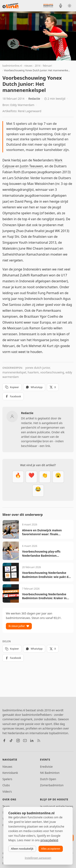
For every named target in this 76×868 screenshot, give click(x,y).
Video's (7, 791)
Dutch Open (48, 779)
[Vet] (18, 477)
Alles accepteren (51, 849)
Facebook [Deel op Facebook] (13, 396)
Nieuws (7, 767)
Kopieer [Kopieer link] (12, 387)
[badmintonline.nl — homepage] (11, 6)
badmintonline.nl (12, 66)
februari (47, 66)
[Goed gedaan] (45, 477)
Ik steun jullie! (19, 626)
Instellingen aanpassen (38, 858)
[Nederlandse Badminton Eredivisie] (48, 6)
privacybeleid (49, 840)
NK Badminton (50, 773)
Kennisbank (10, 773)
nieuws (28, 66)
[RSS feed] (39, 741)
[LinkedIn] (32, 741)
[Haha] (38, 491)
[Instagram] (18, 741)
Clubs (6, 785)
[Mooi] (31, 477)
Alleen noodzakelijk (22, 849)
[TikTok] (11, 741)
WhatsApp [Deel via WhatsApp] (34, 387)
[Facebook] (4, 741)
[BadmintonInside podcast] (61, 6)
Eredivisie (46, 767)
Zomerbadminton (52, 785)
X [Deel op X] (53, 387)
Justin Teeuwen (32, 166)
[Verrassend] (58, 477)
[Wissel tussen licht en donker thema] (70, 6)
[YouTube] (25, 741)
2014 (38, 66)
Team (6, 806)
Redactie (34, 99)
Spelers (7, 779)
